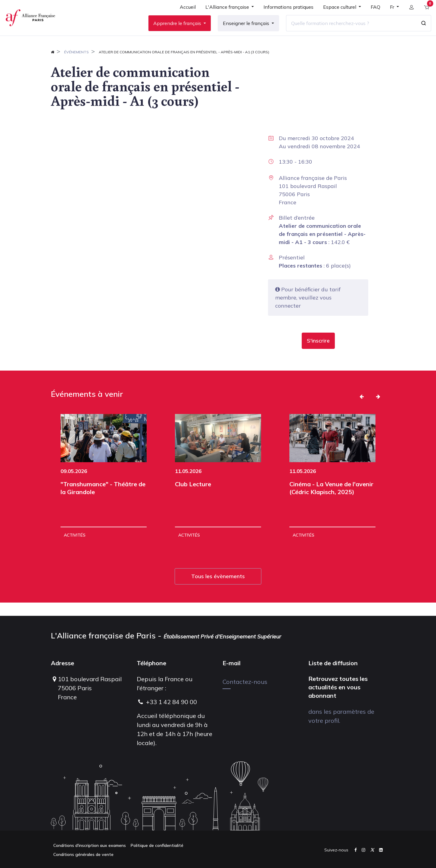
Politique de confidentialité (157, 845)
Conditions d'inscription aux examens (90, 845)
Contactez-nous (245, 682)
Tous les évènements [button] (218, 589)
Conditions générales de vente (83, 854)
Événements (76, 65)
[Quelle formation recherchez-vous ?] (348, 30)
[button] (318, 354)
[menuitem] (184, 16)
